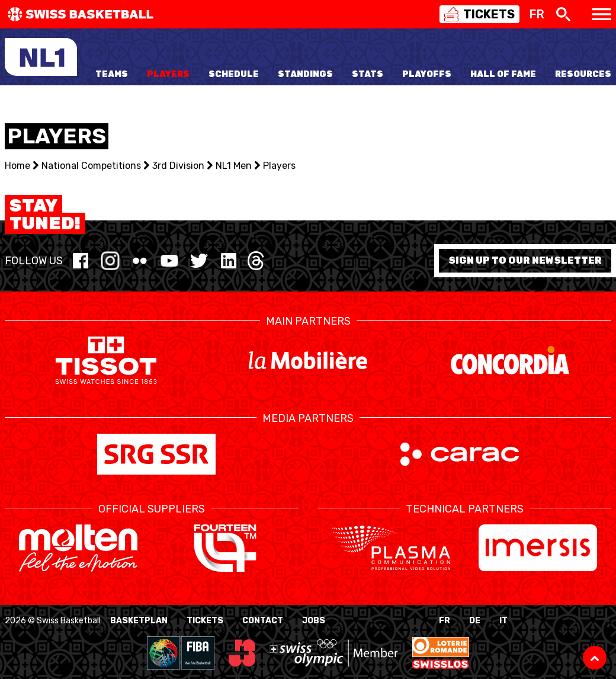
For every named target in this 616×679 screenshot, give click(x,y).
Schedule (234, 74)
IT (503, 621)
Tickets (205, 621)
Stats (368, 74)
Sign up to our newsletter (525, 260)
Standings (305, 74)
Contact (263, 621)
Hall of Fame (503, 74)
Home (17, 166)
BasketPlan (139, 621)
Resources (583, 74)
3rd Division (178, 166)
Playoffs (427, 74)
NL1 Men (234, 166)
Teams (112, 74)
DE (475, 621)
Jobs (314, 621)
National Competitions (91, 166)
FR (445, 621)
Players (168, 74)
